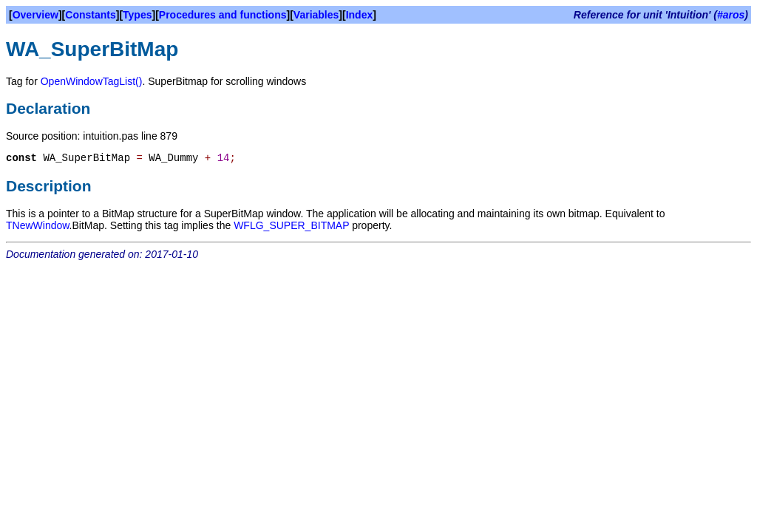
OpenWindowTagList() (92, 81)
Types (137, 15)
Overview (35, 15)
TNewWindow (38, 225)
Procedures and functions (223, 15)
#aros (731, 15)
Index (360, 15)
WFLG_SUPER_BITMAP (291, 225)
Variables (316, 15)
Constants (90, 15)
